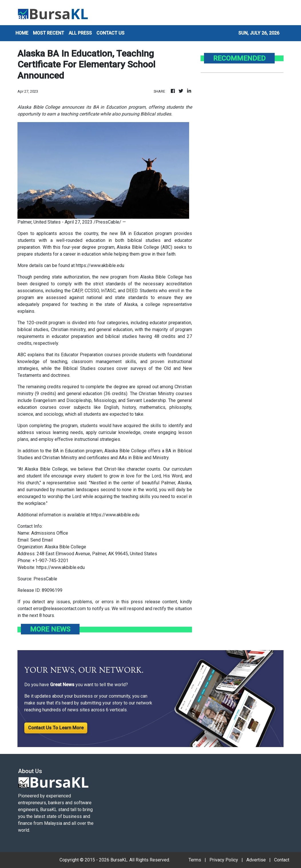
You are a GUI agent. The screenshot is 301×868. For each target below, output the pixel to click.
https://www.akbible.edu (100, 265)
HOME (22, 33)
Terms (195, 860)
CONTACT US (110, 33)
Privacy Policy (224, 860)
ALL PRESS (80, 33)
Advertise (256, 860)
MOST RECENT (48, 33)
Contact (282, 860)
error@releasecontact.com (60, 609)
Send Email (41, 540)
